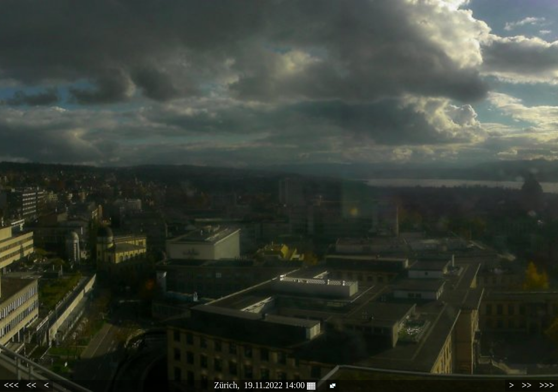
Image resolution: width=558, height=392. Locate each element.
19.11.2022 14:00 (280, 385)
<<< (11, 385)
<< (31, 385)
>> (526, 385)
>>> (547, 385)
